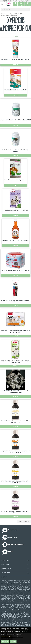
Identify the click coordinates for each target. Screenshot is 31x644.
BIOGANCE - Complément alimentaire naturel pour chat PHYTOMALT (15, 422)
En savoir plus (5, 637)
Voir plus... (15, 36)
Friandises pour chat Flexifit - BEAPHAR (15, 90)
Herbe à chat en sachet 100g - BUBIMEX (16, 180)
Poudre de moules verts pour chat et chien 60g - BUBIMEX (15, 151)
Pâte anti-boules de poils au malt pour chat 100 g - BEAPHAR (15, 301)
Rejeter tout (5, 642)
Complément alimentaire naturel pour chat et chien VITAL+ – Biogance (16, 452)
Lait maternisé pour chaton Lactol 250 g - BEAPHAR (15, 270)
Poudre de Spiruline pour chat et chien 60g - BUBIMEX (16, 120)
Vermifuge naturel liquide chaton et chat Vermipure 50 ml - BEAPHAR (15, 362)
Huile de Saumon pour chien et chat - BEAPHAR (15, 240)
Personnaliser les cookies (16, 637)
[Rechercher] (15, 9)
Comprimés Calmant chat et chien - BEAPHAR (15, 210)
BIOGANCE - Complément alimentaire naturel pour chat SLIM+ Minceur (15, 482)
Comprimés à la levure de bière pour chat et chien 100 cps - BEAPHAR (16, 331)
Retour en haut (24, 522)
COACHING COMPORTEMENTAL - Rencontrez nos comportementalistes (15, 392)
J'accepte (13, 642)
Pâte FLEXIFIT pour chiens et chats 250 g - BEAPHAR (16, 60)
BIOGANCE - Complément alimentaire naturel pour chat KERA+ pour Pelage (15, 512)
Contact (4, 577)
